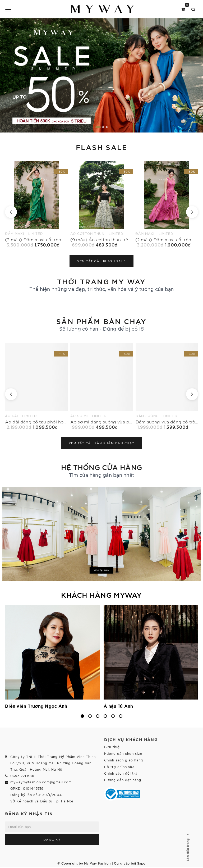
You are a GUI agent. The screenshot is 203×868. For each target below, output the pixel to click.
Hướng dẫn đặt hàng (123, 780)
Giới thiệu (113, 747)
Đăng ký (52, 839)
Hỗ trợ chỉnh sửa (119, 767)
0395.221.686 (22, 776)
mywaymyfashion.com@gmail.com (41, 782)
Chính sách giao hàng (124, 760)
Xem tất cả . (101, 261)
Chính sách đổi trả (121, 773)
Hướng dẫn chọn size (123, 753)
